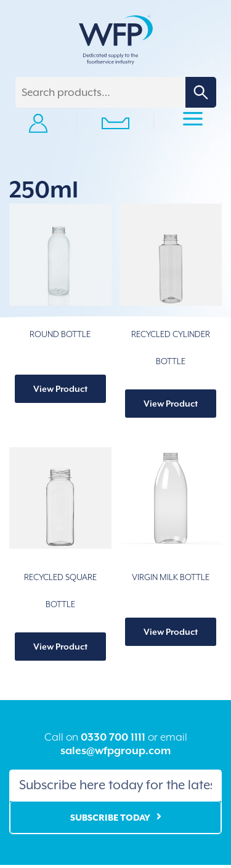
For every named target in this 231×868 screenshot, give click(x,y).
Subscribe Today (110, 818)
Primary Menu (193, 121)
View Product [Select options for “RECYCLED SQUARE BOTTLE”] (60, 647)
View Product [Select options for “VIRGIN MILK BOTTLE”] (171, 632)
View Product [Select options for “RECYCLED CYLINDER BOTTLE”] (171, 404)
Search (201, 92)
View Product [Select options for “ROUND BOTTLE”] (60, 389)
